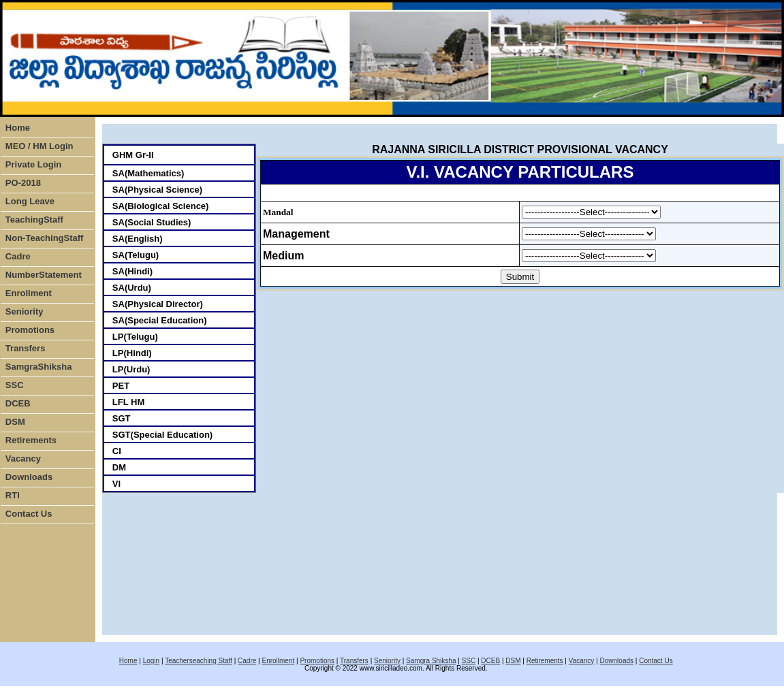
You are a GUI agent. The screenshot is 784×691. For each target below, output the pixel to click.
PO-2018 (23, 183)
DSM (15, 422)
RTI (13, 495)
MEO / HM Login (40, 146)
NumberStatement (44, 275)
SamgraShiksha (39, 367)
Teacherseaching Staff (199, 661)
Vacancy (23, 459)
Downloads (29, 477)
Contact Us (29, 514)
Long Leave (30, 201)
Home (18, 128)
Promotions (30, 330)
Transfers (26, 348)
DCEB (18, 403)
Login (151, 661)
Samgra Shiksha (431, 661)
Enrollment (29, 293)
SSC (15, 385)
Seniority (25, 311)
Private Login (33, 164)
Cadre (18, 256)
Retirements (31, 440)
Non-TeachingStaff (45, 238)
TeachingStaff (34, 220)
